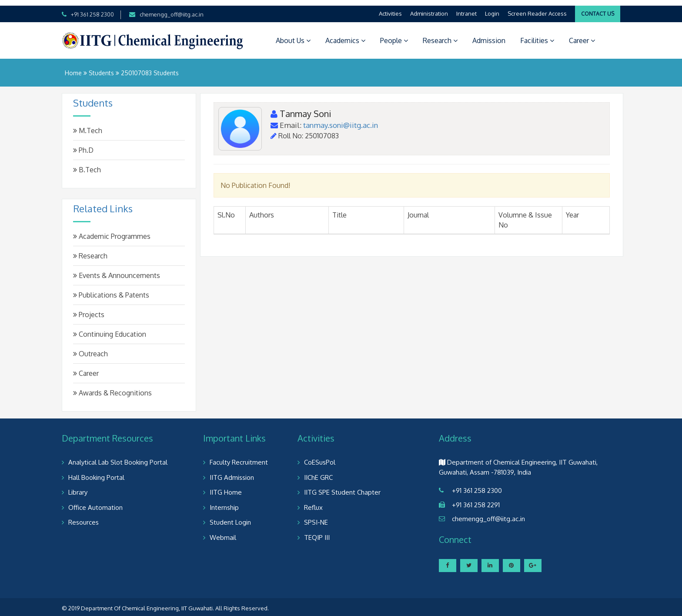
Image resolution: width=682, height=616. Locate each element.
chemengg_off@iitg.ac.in (172, 9)
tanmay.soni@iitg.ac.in (341, 119)
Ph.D (83, 144)
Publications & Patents (111, 289)
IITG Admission (232, 472)
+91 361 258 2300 (92, 9)
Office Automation (95, 502)
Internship (224, 502)
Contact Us (598, 8)
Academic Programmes (112, 231)
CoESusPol (320, 457)
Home (73, 67)
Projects (89, 309)
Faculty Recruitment (239, 457)
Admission (489, 35)
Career (582, 35)
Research (440, 35)
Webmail (223, 532)
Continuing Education (110, 328)
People (394, 35)
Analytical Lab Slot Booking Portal (118, 457)
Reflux (313, 502)
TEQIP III (317, 532)
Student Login (230, 517)
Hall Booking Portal (96, 472)
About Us (293, 35)
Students (101, 67)
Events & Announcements (117, 270)
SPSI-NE (316, 517)
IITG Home (226, 487)
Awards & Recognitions (112, 387)
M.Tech (88, 125)
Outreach (90, 348)
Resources (84, 517)
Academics (345, 35)
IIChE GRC (318, 472)
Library (78, 487)
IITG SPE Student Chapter (342, 487)
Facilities (537, 35)
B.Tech (87, 164)
